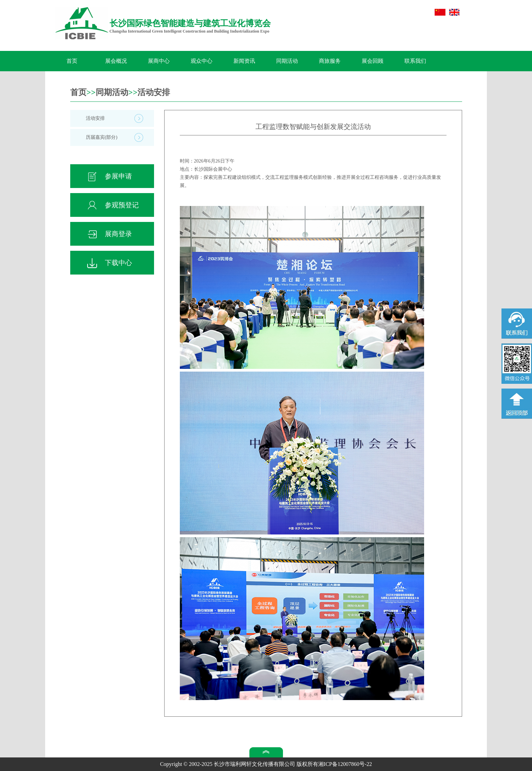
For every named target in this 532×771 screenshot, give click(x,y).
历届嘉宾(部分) (102, 137)
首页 (72, 61)
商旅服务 (330, 61)
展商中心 (159, 61)
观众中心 (202, 61)
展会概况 (116, 61)
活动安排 (154, 92)
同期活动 (287, 61)
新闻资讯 (244, 61)
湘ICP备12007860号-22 (345, 764)
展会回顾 (373, 61)
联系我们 (415, 61)
